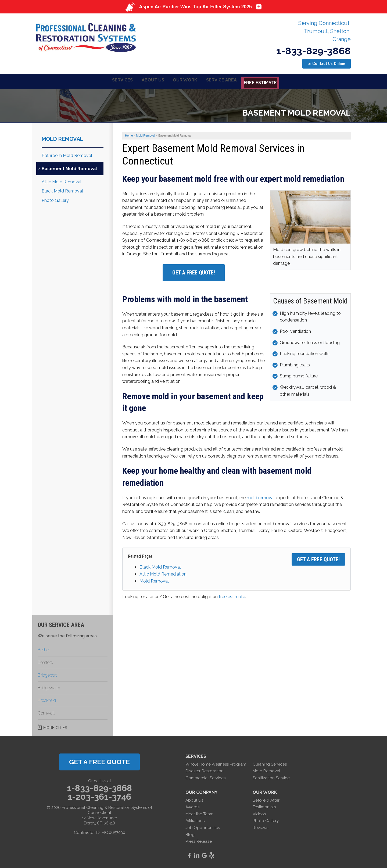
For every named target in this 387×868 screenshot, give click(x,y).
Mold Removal (154, 580)
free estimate (232, 596)
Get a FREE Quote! (318, 559)
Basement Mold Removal (69, 168)
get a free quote (99, 761)
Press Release (199, 841)
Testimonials (264, 806)
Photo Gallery (55, 199)
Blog (190, 834)
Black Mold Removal (160, 566)
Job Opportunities (203, 827)
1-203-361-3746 (99, 796)
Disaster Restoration (205, 770)
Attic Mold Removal (62, 181)
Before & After (266, 799)
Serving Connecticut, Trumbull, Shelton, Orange (325, 31)
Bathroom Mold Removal (67, 154)
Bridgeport (47, 674)
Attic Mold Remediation (163, 573)
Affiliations (195, 820)
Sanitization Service (271, 777)
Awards (192, 806)
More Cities (55, 727)
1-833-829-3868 (313, 51)
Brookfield (47, 699)
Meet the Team (199, 813)
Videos (259, 813)
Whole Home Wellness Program (216, 763)
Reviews (260, 827)
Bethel (44, 649)
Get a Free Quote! (194, 272)
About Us (194, 799)
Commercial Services (205, 777)
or (327, 64)
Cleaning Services (270, 763)
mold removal (261, 497)
